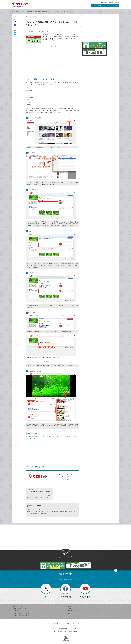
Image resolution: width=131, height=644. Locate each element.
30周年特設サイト (18, 605)
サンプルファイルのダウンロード (22, 610)
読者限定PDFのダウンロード (21, 607)
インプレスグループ (77, 617)
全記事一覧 (70, 607)
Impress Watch (72, 626)
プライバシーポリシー (55, 617)
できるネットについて (113, 3)
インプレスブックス (60, 626)
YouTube (29, 12)
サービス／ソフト (20, 12)
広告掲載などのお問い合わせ (75, 605)
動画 (59, 31)
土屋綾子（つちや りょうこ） (34, 503)
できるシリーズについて (20, 602)
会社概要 (66, 617)
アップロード (52, 31)
